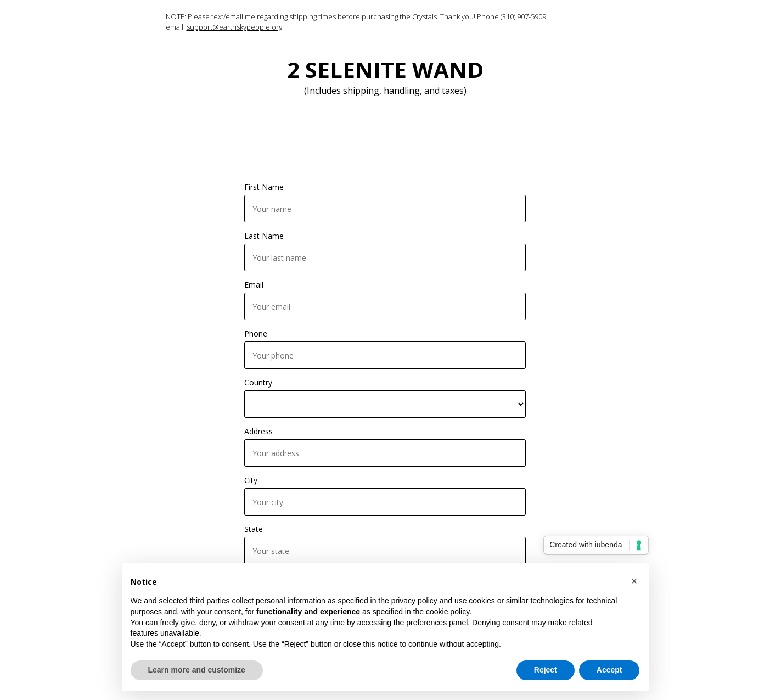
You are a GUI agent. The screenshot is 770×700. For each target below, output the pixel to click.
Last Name (264, 236)
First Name (264, 187)
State (254, 529)
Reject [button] (546, 670)
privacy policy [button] (414, 601)
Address (258, 431)
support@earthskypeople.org (234, 27)
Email (254, 285)
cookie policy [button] (448, 612)
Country (258, 382)
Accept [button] (609, 670)
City (251, 480)
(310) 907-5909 (523, 16)
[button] (634, 581)
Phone (256, 334)
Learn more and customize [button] (197, 670)
